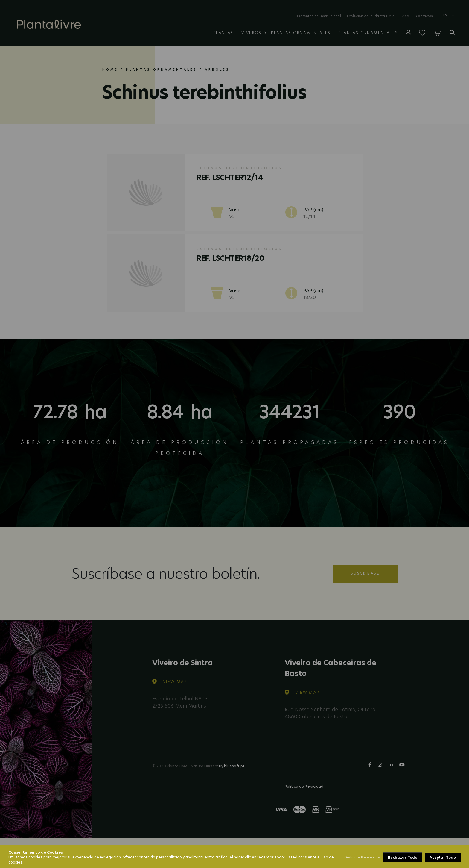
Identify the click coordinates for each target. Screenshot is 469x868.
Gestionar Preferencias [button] (362, 857)
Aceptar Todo (443, 857)
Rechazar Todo (402, 857)
